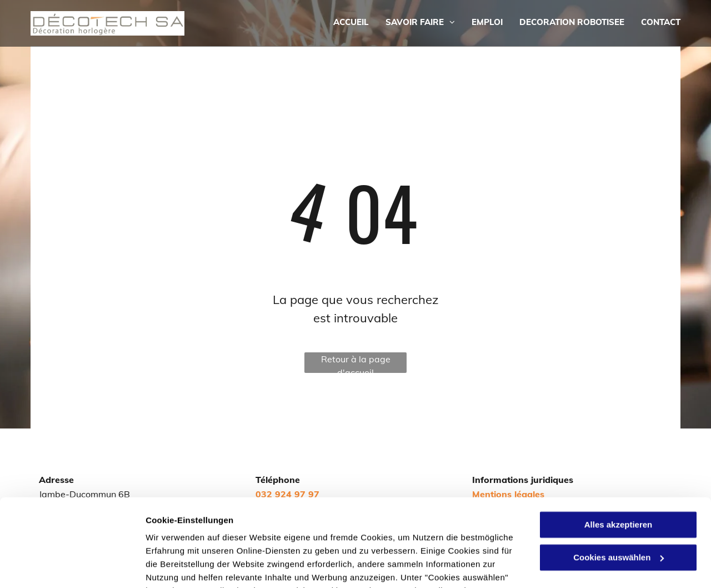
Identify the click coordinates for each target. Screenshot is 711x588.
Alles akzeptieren (619, 443)
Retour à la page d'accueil (356, 363)
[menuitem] (343, 23)
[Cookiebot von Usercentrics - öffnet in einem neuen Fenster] (72, 566)
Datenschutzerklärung (273, 535)
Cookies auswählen (185, 566)
